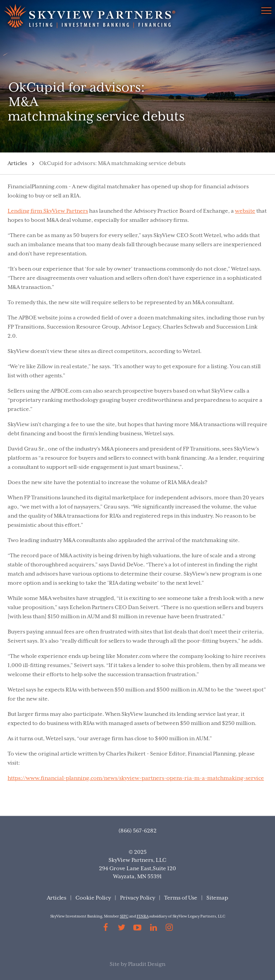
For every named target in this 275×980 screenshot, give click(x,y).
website (245, 211)
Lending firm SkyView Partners (48, 211)
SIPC (124, 917)
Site (115, 964)
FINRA (143, 917)
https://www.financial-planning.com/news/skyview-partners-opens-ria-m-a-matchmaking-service (136, 778)
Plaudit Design (147, 964)
